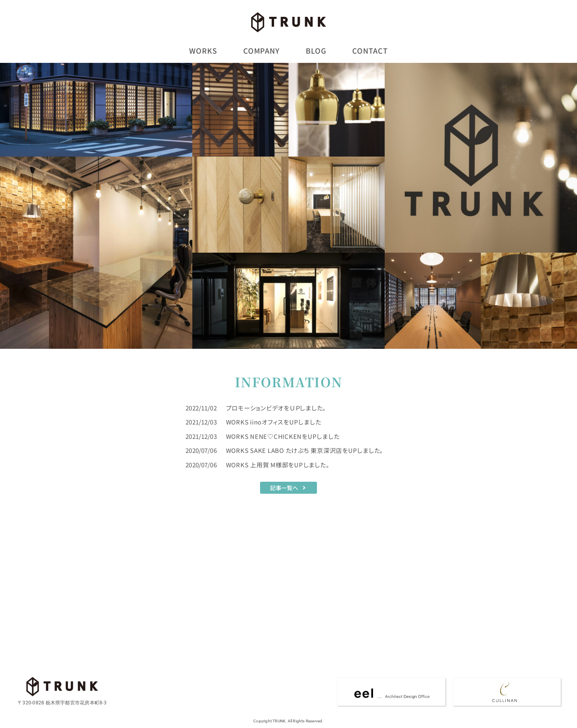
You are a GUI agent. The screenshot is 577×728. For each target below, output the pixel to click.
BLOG (316, 50)
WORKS (203, 50)
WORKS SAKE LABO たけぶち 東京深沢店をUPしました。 (305, 450)
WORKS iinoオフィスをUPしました (274, 421)
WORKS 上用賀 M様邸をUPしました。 (278, 464)
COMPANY (261, 50)
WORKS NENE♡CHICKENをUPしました (283, 435)
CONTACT (370, 50)
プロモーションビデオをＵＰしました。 (276, 407)
